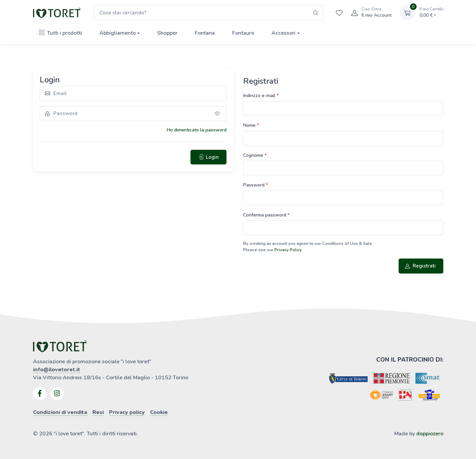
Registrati (420, 266)
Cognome (254, 155)
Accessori (284, 33)
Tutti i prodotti (61, 33)
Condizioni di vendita (60, 412)
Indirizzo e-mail (260, 96)
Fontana (205, 33)
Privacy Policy (288, 250)
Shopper (167, 33)
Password (255, 185)
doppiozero (430, 434)
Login (208, 157)
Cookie (159, 412)
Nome (250, 125)
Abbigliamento (118, 33)
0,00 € (431, 13)
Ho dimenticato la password (197, 130)
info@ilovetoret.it (57, 370)
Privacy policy (127, 412)
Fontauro (243, 33)
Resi (98, 412)
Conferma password (265, 215)
